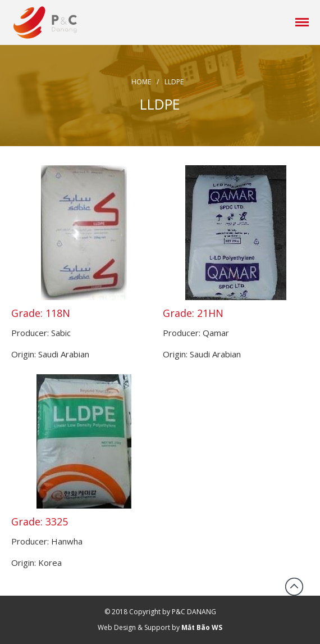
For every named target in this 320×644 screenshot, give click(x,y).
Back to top (294, 587)
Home (141, 82)
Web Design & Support (134, 627)
